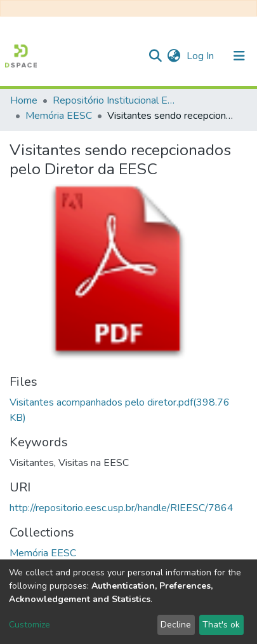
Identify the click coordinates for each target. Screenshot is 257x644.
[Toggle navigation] (239, 56)
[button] (174, 56)
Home (24, 100)
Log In (201, 56)
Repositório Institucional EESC (116, 100)
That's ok (221, 625)
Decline (176, 625)
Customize (30, 625)
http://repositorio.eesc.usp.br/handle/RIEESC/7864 (122, 508)
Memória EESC (59, 116)
